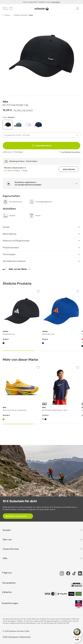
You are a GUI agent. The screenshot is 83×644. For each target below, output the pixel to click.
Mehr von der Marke (18, 269)
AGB (5, 637)
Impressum (13, 637)
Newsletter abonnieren (16, 516)
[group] (41, 56)
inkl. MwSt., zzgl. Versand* (23, 110)
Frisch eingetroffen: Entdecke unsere (37, 2)
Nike (5, 102)
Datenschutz (25, 637)
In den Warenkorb (41, 146)
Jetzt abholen (69, 169)
